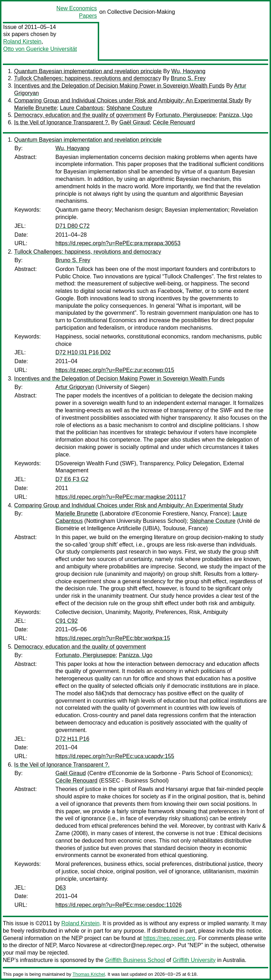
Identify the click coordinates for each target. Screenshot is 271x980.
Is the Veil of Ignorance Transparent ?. (62, 122)
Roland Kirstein (22, 42)
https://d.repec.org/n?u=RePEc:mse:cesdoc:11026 (119, 905)
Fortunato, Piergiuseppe (186, 115)
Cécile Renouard (174, 122)
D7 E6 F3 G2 (72, 479)
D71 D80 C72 (73, 226)
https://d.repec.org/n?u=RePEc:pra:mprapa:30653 (118, 243)
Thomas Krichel (89, 974)
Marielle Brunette (35, 108)
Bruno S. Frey (188, 78)
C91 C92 (67, 621)
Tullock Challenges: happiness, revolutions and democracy (88, 78)
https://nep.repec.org (169, 938)
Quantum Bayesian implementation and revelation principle (88, 71)
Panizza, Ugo (236, 115)
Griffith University (194, 960)
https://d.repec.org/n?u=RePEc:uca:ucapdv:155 (115, 756)
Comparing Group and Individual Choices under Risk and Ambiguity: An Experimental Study (129, 101)
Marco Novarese (80, 945)
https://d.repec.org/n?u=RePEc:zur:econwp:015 (115, 370)
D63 (61, 888)
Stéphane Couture (130, 108)
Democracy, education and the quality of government (80, 115)
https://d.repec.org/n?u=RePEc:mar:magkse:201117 (121, 497)
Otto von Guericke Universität (40, 49)
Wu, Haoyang (189, 71)
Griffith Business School (135, 960)
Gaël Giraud (134, 122)
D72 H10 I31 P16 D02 (83, 352)
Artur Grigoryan (75, 387)
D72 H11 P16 (72, 739)
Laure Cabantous (82, 108)
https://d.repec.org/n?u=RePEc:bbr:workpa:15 (113, 638)
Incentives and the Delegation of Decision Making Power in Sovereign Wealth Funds (119, 86)
